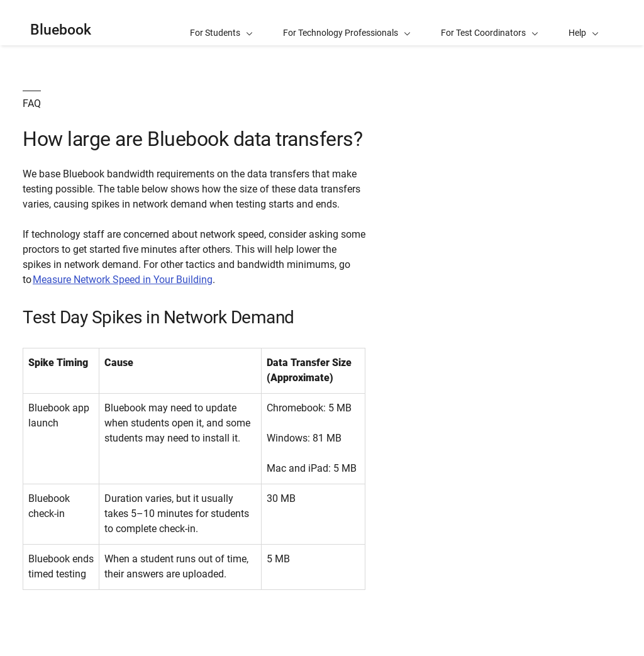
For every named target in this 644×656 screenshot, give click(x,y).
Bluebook (61, 30)
